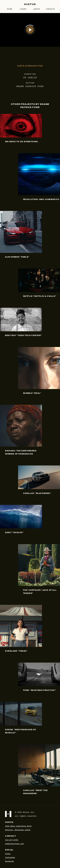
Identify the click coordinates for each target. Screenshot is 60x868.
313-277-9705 (12, 840)
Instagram (10, 857)
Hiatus (30, 4)
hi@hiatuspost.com (14, 843)
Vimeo (8, 853)
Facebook (9, 861)
